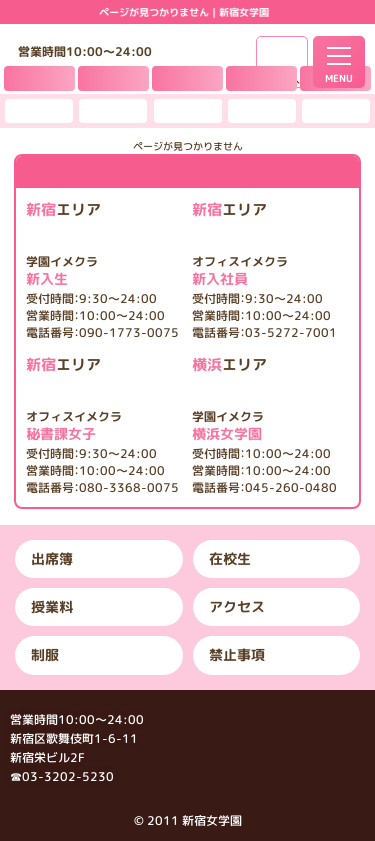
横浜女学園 (264, 426)
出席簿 (52, 558)
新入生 (102, 271)
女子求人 (282, 79)
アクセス (237, 606)
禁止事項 (237, 654)
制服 (45, 654)
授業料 (52, 606)
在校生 (230, 558)
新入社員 (264, 271)
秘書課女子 (102, 426)
